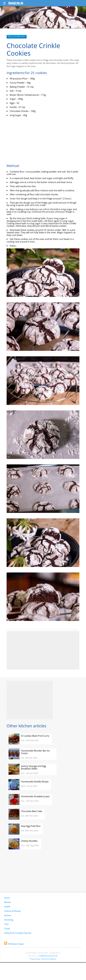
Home (7, 898)
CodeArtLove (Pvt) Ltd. (48, 956)
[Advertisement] (43, 650)
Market (7, 902)
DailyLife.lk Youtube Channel (18, 933)
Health (7, 907)
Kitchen (8, 915)
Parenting (9, 920)
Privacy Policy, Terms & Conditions (43, 959)
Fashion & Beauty (12, 911)
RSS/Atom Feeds (14, 944)
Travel (7, 929)
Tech (6, 924)
